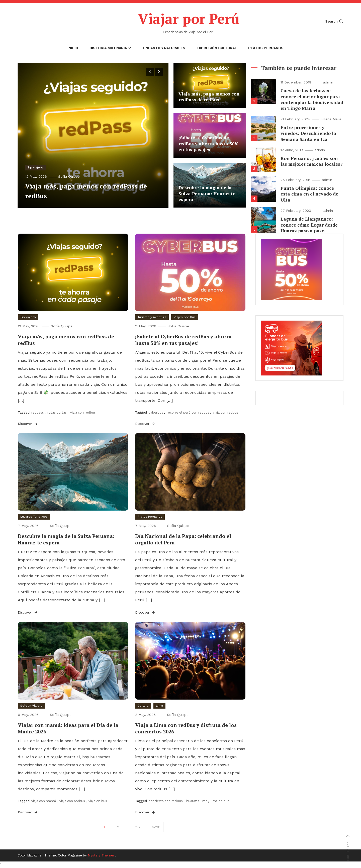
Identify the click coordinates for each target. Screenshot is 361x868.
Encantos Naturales (164, 48)
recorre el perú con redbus (188, 412)
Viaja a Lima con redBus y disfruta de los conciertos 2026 (186, 728)
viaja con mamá (44, 801)
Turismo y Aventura (152, 317)
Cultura (143, 705)
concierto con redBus (166, 801)
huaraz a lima (197, 801)
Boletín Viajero (31, 705)
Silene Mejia (331, 119)
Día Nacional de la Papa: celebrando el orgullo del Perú (183, 539)
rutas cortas (57, 412)
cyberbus (156, 412)
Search (334, 21)
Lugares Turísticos (34, 516)
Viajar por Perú (189, 19)
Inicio (73, 48)
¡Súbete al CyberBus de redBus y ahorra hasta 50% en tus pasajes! (208, 143)
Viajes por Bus (185, 317)
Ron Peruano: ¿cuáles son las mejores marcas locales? (311, 161)
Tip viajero (35, 167)
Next (156, 827)
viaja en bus (98, 801)
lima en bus (220, 801)
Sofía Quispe (69, 176)
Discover (28, 424)
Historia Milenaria (108, 48)
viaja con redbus (83, 412)
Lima (159, 705)
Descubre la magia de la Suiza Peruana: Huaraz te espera (207, 193)
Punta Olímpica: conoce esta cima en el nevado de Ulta (309, 194)
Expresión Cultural (217, 48)
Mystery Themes (101, 855)
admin (328, 82)
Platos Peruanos (266, 48)
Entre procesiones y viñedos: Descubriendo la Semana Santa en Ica (308, 133)
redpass (38, 412)
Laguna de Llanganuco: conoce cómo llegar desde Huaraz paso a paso (309, 225)
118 (138, 827)
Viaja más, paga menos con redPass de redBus (209, 97)
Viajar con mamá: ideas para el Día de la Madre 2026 (68, 728)
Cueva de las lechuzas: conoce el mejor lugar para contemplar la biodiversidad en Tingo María (312, 99)
